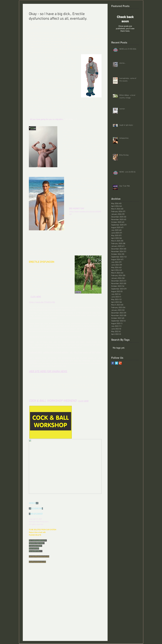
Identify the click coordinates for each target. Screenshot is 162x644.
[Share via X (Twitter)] (36, 591)
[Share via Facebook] (30, 591)
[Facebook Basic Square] (113, 363)
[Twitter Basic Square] (117, 363)
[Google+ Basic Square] (120, 363)
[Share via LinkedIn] (42, 591)
